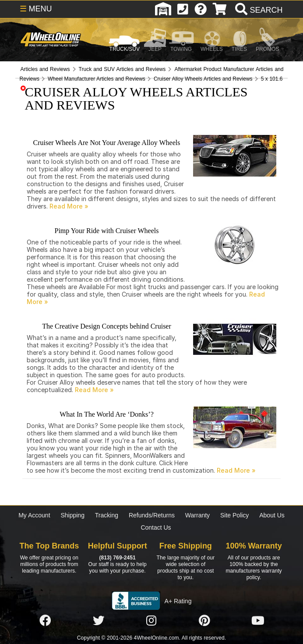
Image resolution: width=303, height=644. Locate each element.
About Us (272, 515)
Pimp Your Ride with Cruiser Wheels (107, 231)
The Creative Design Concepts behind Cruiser (107, 326)
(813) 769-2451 (117, 558)
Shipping (72, 515)
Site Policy (234, 515)
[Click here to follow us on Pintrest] (204, 621)
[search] (258, 10)
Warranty (197, 515)
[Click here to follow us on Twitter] (99, 621)
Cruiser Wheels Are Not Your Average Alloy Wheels (107, 143)
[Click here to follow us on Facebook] (45, 621)
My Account (34, 515)
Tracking (107, 515)
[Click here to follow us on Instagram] (151, 621)
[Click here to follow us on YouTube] (258, 621)
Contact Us (156, 527)
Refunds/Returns (152, 515)
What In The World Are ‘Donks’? (107, 414)
